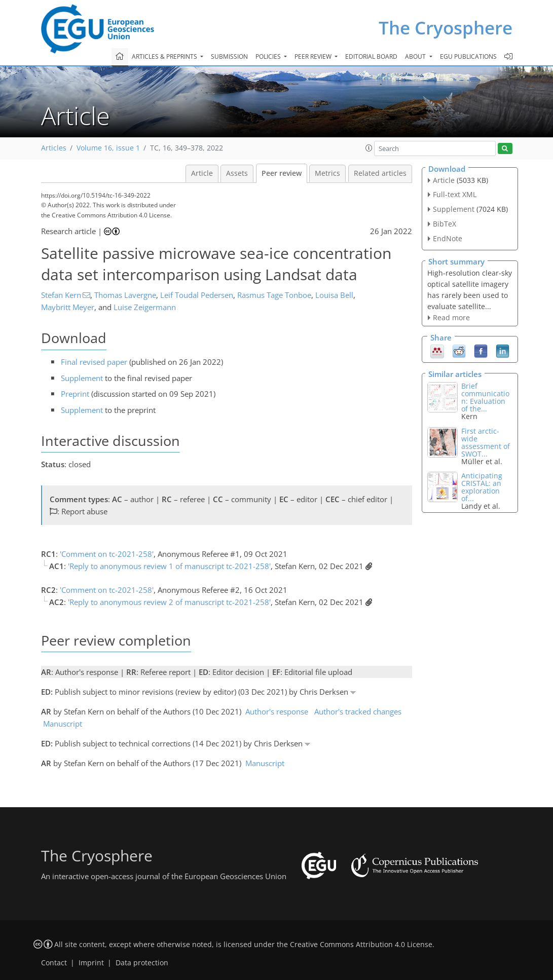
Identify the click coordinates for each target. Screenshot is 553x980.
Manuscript (63, 724)
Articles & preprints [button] (165, 56)
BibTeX (445, 224)
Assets (237, 173)
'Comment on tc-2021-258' (107, 554)
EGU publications (468, 56)
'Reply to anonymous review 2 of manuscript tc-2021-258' (169, 602)
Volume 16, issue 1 (108, 148)
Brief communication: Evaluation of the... (485, 397)
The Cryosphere (446, 28)
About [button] (416, 56)
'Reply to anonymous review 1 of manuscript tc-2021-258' (169, 566)
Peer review (282, 173)
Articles (54, 148)
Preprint (75, 394)
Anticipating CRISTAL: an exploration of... (482, 487)
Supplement (82, 378)
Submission (229, 56)
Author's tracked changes (358, 711)
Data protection (142, 963)
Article (202, 173)
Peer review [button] (314, 56)
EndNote (448, 238)
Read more (451, 317)
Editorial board (371, 56)
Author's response (277, 711)
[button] (369, 148)
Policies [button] (269, 56)
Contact (54, 963)
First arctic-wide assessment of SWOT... (486, 442)
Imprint (91, 963)
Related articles (380, 173)
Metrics (327, 173)
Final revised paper (94, 362)
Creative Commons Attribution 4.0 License (361, 945)
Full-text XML (455, 194)
